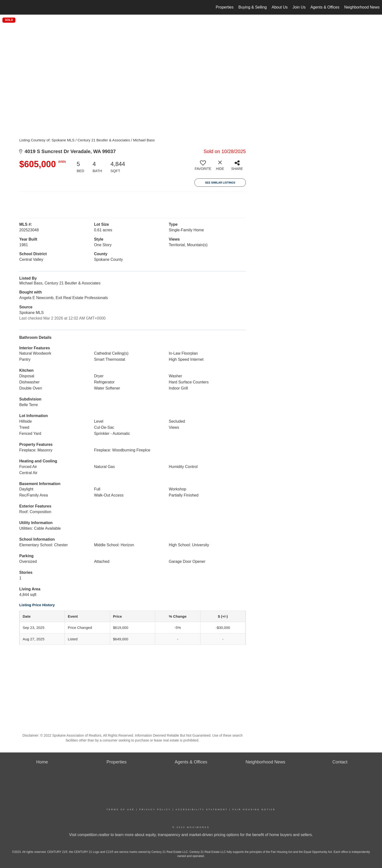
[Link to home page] (6, 7)
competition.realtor (94, 835)
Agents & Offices (325, 7)
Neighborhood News (362, 7)
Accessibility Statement (202, 809)
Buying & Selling (253, 7)
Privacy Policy (155, 809)
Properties (225, 7)
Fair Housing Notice (254, 809)
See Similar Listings (220, 183)
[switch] (203, 167)
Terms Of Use (121, 809)
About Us (280, 7)
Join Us (299, 7)
